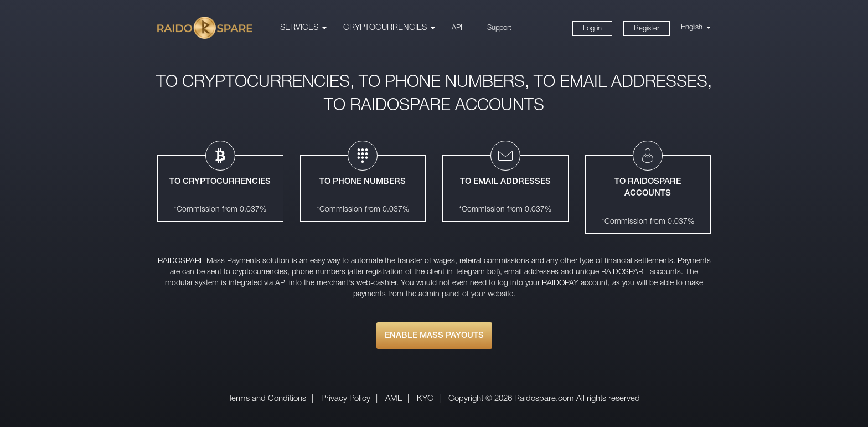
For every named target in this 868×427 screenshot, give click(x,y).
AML (394, 399)
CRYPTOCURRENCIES (385, 28)
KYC (425, 399)
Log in (592, 29)
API (457, 28)
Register (647, 29)
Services (299, 28)
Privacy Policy (346, 399)
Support (499, 28)
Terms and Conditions (267, 399)
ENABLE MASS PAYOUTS (434, 336)
